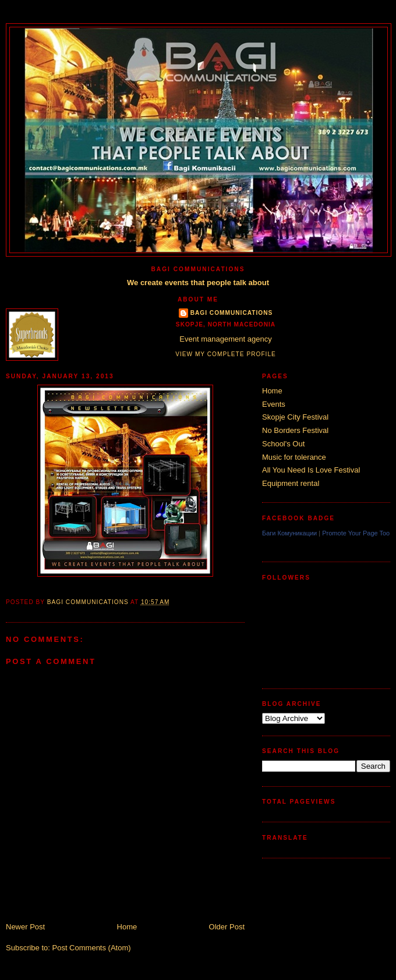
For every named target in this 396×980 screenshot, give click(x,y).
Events (274, 404)
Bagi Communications (232, 313)
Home (127, 927)
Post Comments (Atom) (92, 948)
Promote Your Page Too (356, 533)
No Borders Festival (295, 430)
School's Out (283, 444)
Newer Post (25, 927)
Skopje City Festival (295, 417)
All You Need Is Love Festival (311, 470)
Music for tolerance (294, 457)
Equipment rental (291, 483)
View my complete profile (226, 354)
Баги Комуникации (289, 533)
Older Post (227, 927)
